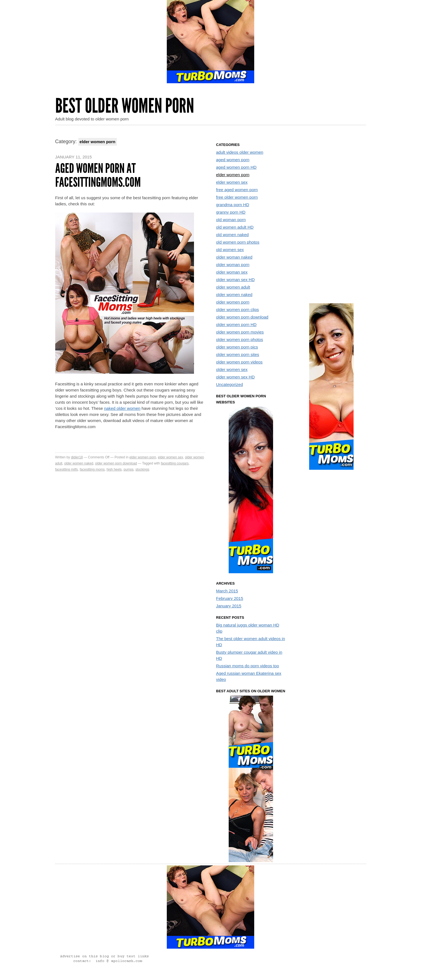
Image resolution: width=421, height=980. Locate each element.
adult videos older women (240, 152)
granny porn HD (231, 212)
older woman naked (234, 257)
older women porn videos (240, 362)
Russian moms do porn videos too (248, 666)
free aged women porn (237, 190)
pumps (128, 469)
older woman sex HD (235, 280)
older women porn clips (238, 310)
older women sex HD (235, 377)
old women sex (230, 250)
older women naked (79, 463)
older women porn (233, 302)
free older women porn (237, 197)
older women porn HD (236, 324)
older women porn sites (238, 354)
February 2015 (230, 598)
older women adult (233, 287)
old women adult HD (235, 227)
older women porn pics (237, 347)
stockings (142, 469)
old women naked (233, 235)
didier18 (77, 457)
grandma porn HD (233, 205)
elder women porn (143, 457)
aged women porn (233, 160)
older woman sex (232, 272)
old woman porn (231, 220)
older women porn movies (240, 332)
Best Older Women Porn (125, 106)
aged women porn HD (236, 167)
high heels (114, 469)
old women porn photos (238, 242)
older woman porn (233, 265)
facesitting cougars (175, 463)
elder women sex (171, 457)
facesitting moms (92, 469)
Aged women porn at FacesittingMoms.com (98, 175)
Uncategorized (230, 384)
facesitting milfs (67, 469)
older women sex (232, 369)
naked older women (122, 408)
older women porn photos (240, 339)
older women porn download (116, 463)
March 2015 (227, 591)
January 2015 (229, 606)
